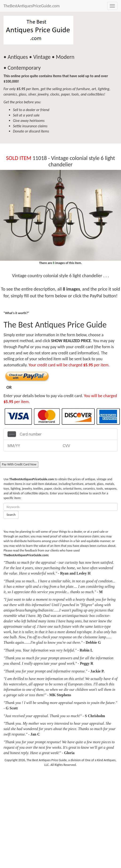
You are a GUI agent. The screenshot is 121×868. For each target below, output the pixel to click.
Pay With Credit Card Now (19, 464)
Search (11, 515)
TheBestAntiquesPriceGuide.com (32, 6)
